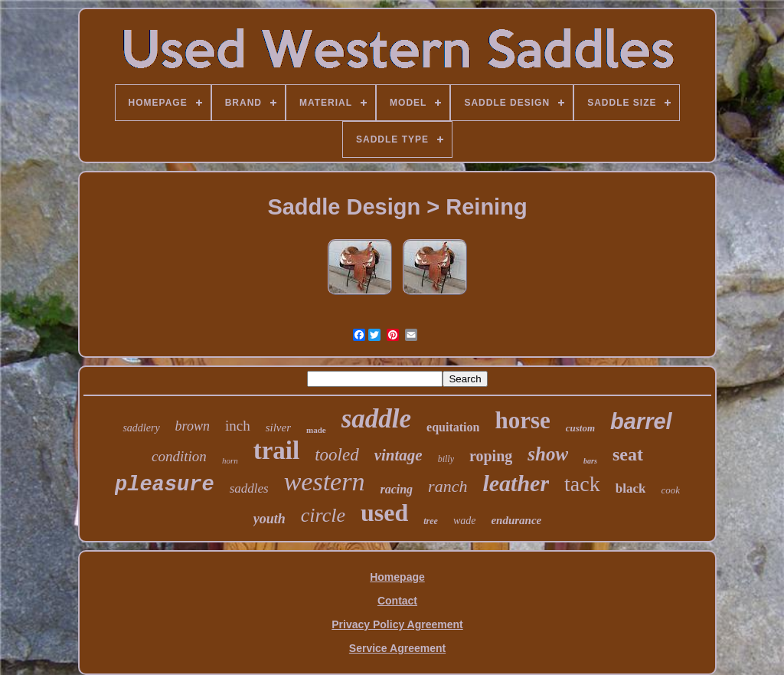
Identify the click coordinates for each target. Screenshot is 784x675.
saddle (376, 419)
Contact (397, 601)
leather (516, 483)
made (316, 430)
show (548, 454)
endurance (516, 520)
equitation (453, 427)
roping (491, 456)
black (631, 488)
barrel (641, 421)
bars (590, 461)
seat (628, 454)
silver (278, 428)
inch (238, 426)
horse (522, 420)
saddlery (141, 428)
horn (230, 460)
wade (465, 521)
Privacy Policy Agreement (397, 624)
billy (446, 459)
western (325, 482)
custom (580, 428)
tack (582, 484)
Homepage (397, 577)
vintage (399, 455)
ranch (448, 486)
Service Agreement (397, 648)
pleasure (165, 485)
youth (269, 519)
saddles (249, 488)
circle (323, 515)
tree (431, 521)
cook (670, 490)
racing (396, 489)
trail (276, 451)
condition (179, 456)
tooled (337, 455)
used (384, 513)
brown (193, 426)
